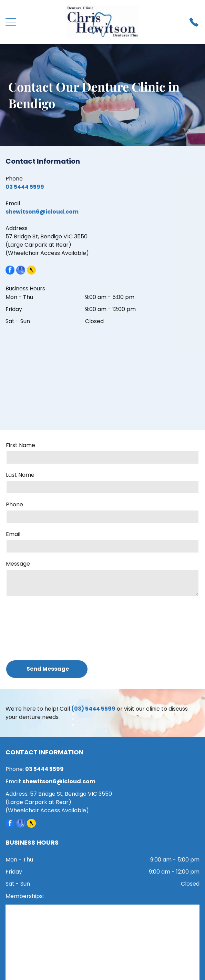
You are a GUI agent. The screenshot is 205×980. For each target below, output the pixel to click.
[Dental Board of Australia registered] (151, 925)
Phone (14, 504)
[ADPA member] (55, 925)
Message (18, 564)
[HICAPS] (55, 962)
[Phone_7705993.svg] (194, 26)
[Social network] (31, 271)
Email (13, 534)
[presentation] (34, 628)
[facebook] (10, 271)
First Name (20, 445)
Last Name (20, 475)
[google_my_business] (21, 271)
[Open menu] (11, 22)
